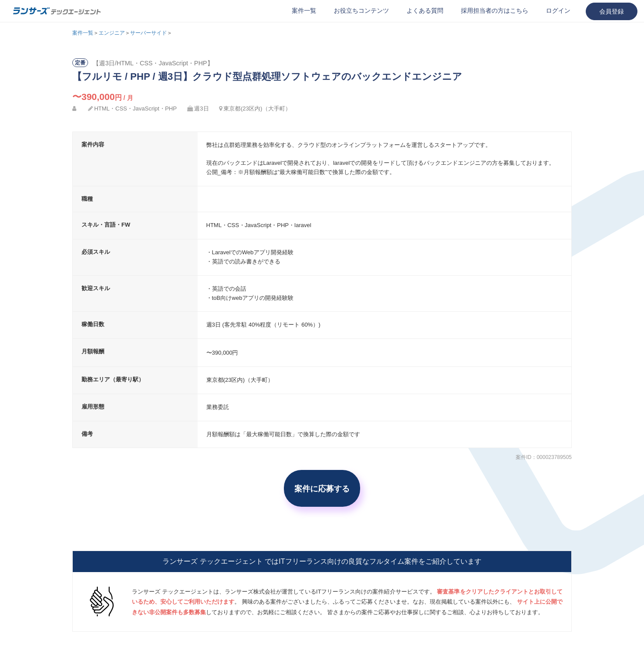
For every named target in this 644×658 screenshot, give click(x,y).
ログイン (558, 11)
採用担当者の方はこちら (495, 11)
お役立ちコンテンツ (361, 11)
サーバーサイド (149, 33)
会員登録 (612, 11)
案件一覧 (304, 11)
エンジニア (112, 33)
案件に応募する (322, 488)
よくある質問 (425, 11)
